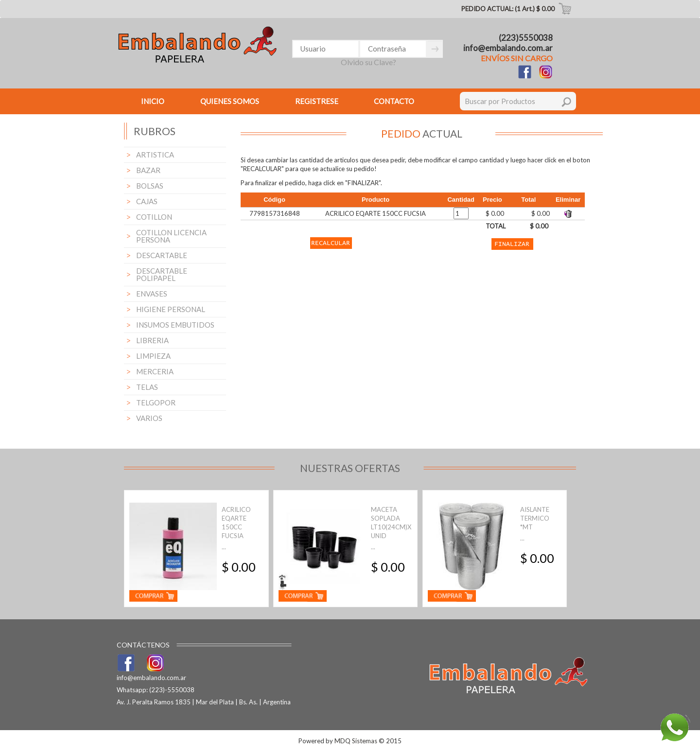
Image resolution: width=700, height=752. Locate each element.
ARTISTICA (155, 155)
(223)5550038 (526, 38)
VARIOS (149, 418)
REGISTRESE (317, 101)
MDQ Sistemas (356, 741)
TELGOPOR (156, 402)
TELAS (147, 387)
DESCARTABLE (162, 255)
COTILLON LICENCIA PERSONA (171, 236)
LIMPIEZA (153, 356)
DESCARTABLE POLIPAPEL (162, 274)
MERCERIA (155, 371)
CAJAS (147, 201)
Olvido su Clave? (368, 62)
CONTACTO (394, 101)
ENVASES (152, 294)
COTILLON (154, 217)
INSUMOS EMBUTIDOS (175, 325)
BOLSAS (150, 186)
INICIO (153, 101)
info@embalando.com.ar (508, 48)
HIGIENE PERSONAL (171, 309)
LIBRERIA (152, 340)
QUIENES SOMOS (230, 101)
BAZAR (148, 170)
